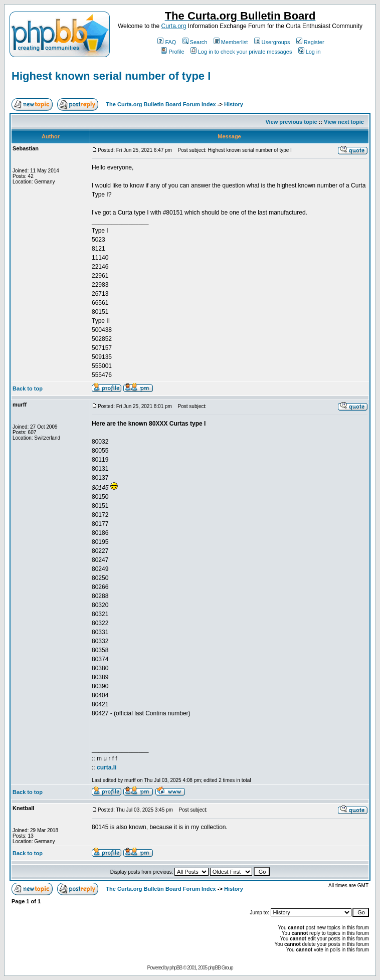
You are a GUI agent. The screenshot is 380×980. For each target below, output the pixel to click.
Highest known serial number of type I (111, 76)
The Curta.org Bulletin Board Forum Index (161, 104)
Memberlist (231, 42)
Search (195, 42)
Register (310, 42)
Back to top (28, 388)
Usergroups (272, 42)
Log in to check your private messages (241, 52)
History (234, 104)
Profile (172, 52)
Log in (310, 52)
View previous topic (291, 122)
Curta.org (173, 26)
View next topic (344, 122)
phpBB (176, 968)
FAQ (167, 42)
